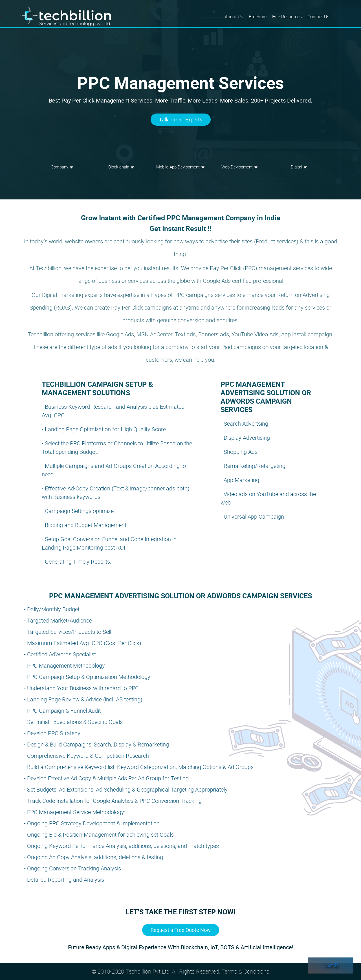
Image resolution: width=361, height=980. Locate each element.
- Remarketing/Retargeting (253, 466)
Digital (299, 167)
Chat (331, 965)
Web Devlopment (240, 167)
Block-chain (121, 167)
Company (62, 167)
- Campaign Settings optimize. (78, 511)
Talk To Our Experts (181, 119)
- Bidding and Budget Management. (85, 525)
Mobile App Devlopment (181, 167)
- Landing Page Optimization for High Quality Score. (104, 429)
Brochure (258, 17)
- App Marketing (240, 480)
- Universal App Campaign (252, 516)
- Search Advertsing (244, 424)
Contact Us (318, 17)
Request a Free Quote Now (181, 930)
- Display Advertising (245, 438)
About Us (235, 16)
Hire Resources (287, 17)
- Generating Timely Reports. (77, 562)
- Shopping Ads (239, 452)
